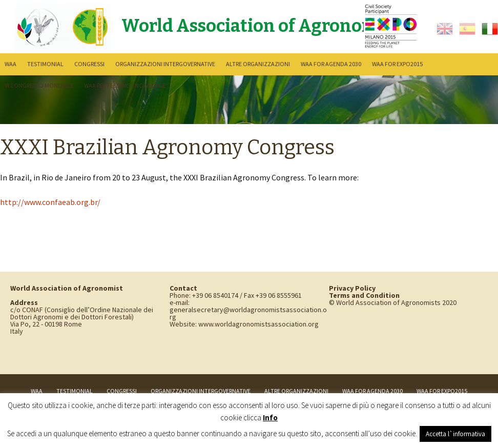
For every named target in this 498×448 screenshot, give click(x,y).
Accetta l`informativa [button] (455, 434)
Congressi (89, 64)
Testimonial (45, 64)
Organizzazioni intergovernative (165, 64)
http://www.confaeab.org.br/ (50, 202)
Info (270, 418)
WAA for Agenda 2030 (331, 64)
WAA (11, 64)
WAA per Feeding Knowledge (125, 85)
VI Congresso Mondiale (39, 85)
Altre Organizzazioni (258, 64)
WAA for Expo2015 (397, 64)
